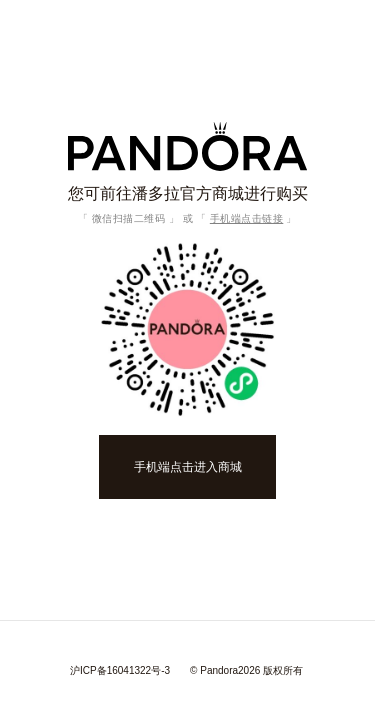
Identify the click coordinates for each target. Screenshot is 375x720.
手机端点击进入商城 (188, 467)
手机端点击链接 (247, 218)
